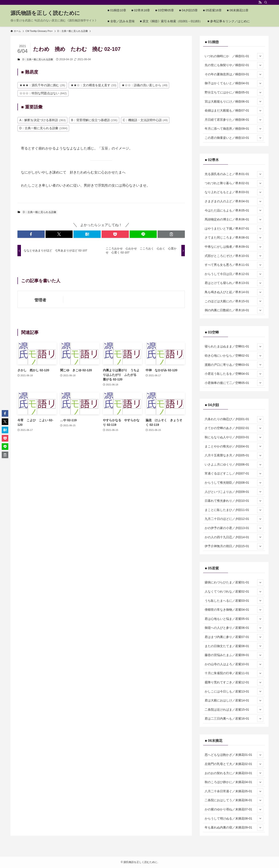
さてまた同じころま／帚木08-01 (234, 238)
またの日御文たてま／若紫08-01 (234, 646)
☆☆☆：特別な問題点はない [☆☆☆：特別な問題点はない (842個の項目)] (43, 93)
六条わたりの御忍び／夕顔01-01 (234, 419)
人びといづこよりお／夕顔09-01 (234, 492)
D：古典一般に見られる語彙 (38, 59)
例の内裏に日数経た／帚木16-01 (234, 310)
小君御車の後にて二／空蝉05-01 (234, 383)
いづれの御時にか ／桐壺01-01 (234, 56)
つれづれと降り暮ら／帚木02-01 (234, 183)
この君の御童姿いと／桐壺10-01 (234, 138)
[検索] (266, 2)
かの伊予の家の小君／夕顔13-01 (234, 528)
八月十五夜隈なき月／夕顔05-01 (234, 455)
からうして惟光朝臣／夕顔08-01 (234, 483)
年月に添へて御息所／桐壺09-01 (234, 129)
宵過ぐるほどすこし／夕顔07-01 (234, 474)
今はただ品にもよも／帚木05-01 (234, 210)
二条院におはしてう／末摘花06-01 (234, 800)
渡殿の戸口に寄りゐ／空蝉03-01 (234, 365)
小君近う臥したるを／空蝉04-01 (234, 374)
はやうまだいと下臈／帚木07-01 (234, 229)
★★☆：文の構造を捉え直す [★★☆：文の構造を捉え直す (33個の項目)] (94, 85)
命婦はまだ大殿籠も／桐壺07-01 (234, 111)
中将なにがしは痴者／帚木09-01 (234, 247)
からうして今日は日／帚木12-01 (234, 274)
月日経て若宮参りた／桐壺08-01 (234, 120)
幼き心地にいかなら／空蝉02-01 (234, 356)
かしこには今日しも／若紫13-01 (234, 691)
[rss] (260, 2)
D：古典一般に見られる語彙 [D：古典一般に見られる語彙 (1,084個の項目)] (43, 128)
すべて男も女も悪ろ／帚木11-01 (234, 265)
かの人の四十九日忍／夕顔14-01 (234, 537)
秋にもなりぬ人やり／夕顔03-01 (234, 437)
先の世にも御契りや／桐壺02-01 (234, 65)
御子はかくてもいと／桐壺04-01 (234, 83)
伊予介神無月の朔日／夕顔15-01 (234, 546)
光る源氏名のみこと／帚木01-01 (234, 174)
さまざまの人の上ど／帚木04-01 (234, 201)
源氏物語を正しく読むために (45, 13)
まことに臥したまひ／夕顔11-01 (234, 510)
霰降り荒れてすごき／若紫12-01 (234, 682)
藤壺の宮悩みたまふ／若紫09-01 (234, 655)
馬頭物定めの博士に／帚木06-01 (234, 220)
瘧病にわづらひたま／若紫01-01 (234, 583)
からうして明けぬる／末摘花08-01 (234, 818)
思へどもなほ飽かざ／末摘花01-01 (234, 755)
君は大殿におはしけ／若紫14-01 (234, 701)
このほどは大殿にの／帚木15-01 (234, 301)
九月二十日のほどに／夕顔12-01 (234, 519)
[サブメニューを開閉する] (260, 56)
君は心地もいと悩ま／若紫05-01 (234, 619)
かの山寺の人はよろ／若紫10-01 (234, 664)
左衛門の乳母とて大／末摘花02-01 (234, 764)
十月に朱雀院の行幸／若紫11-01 (234, 673)
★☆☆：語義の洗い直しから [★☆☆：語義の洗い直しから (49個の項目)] (145, 85)
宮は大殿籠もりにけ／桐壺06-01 (234, 101)
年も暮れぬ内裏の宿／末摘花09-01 (234, 828)
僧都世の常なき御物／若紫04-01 (234, 610)
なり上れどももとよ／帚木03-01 (234, 192)
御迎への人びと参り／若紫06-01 (234, 628)
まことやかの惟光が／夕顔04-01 (234, 446)
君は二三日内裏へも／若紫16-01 (234, 719)
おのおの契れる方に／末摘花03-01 (234, 773)
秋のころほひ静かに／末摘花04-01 (234, 782)
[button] (31, 234)
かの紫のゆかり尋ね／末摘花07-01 (234, 810)
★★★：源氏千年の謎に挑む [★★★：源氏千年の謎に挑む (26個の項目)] (42, 85)
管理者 (40, 300)
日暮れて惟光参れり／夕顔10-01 (234, 501)
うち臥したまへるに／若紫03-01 (234, 601)
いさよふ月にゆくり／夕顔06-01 (234, 465)
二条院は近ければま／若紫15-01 (234, 710)
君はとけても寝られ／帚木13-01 (234, 283)
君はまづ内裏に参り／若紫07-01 (234, 637)
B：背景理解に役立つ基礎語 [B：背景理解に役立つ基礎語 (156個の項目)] (94, 120)
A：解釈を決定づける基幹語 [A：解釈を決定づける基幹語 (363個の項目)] (43, 120)
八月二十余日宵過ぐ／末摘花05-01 (234, 791)
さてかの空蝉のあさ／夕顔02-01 (234, 428)
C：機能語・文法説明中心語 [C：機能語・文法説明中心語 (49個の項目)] (145, 120)
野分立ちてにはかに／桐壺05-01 (234, 93)
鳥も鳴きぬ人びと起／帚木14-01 (234, 292)
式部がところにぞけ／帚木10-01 (234, 256)
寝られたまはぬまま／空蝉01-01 (234, 347)
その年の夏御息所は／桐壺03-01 (234, 74)
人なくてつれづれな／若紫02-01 (234, 592)
